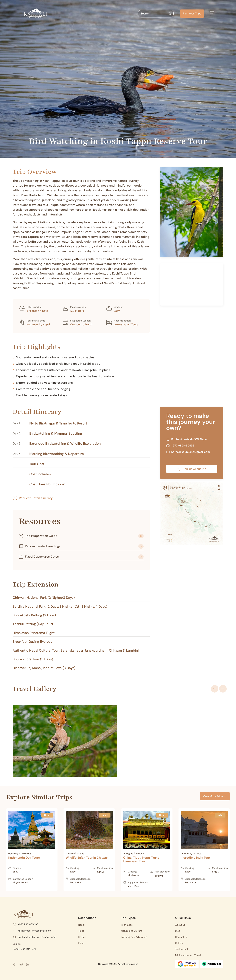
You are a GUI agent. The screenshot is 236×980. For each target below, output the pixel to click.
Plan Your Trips (192, 14)
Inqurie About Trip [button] (192, 469)
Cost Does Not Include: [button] (47, 484)
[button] (212, 14)
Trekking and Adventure (134, 937)
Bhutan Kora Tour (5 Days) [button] (33, 659)
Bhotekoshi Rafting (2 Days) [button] (34, 615)
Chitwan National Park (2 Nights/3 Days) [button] (44, 598)
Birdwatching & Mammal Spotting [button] (56, 434)
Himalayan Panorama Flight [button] (34, 633)
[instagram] (21, 964)
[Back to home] (35, 14)
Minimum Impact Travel (188, 955)
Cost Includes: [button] (40, 474)
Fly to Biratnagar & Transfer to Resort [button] (58, 423)
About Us (180, 925)
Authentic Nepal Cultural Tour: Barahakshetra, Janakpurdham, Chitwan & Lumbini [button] (76, 651)
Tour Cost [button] (37, 464)
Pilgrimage (127, 925)
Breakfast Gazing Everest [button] (32, 642)
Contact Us (181, 937)
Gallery (179, 943)
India (81, 943)
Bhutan (82, 937)
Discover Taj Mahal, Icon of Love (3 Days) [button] (44, 668)
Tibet (81, 931)
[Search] (156, 14)
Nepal (81, 925)
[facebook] (14, 964)
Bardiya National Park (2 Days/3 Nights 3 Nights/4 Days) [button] (60, 607)
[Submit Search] (169, 14)
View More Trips (215, 796)
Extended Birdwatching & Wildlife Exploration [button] (65, 444)
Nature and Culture (132, 931)
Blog (178, 931)
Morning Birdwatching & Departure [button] (57, 454)
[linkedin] (28, 964)
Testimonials (182, 949)
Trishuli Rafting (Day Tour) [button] (33, 624)
